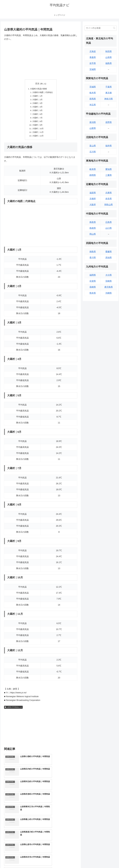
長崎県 (93, 287)
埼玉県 (93, 105)
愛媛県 (109, 252)
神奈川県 (109, 99)
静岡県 (93, 175)
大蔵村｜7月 (37, 119)
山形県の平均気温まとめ (13, 709)
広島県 (109, 222)
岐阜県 (93, 169)
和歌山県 (109, 205)
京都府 (93, 199)
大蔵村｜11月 (38, 134)
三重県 (109, 175)
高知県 (109, 258)
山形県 (109, 57)
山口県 (109, 228)
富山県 (93, 146)
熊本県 (93, 293)
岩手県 (93, 63)
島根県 (93, 228)
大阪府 (93, 205)
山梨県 (93, 128)
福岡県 (93, 275)
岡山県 (93, 234)
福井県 (109, 146)
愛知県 (109, 169)
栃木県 (93, 93)
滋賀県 (93, 193)
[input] (101, 28)
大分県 (109, 275)
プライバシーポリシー (109, 861)
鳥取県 (93, 222)
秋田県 (109, 51)
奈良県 (109, 199)
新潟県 (93, 122)
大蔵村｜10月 (38, 130)
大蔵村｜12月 (38, 138)
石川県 (93, 152)
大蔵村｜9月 (37, 127)
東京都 (109, 93)
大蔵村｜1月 (37, 96)
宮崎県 (109, 281)
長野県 (109, 122)
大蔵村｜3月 (37, 104)
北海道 (93, 51)
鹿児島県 (109, 287)
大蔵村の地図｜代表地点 (43, 93)
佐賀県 (93, 281)
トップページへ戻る (91, 861)
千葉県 (109, 87)
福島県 (109, 63)
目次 (37, 84)
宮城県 (93, 69)
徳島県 (93, 252)
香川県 (93, 258)
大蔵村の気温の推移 (38, 89)
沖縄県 (109, 293)
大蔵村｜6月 (37, 115)
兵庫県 (109, 193)
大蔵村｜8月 (37, 123)
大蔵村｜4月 (37, 108)
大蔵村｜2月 (37, 100)
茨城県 (93, 87)
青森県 (93, 57)
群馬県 (93, 99)
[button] (114, 28)
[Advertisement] (41, 60)
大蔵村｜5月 (37, 111)
